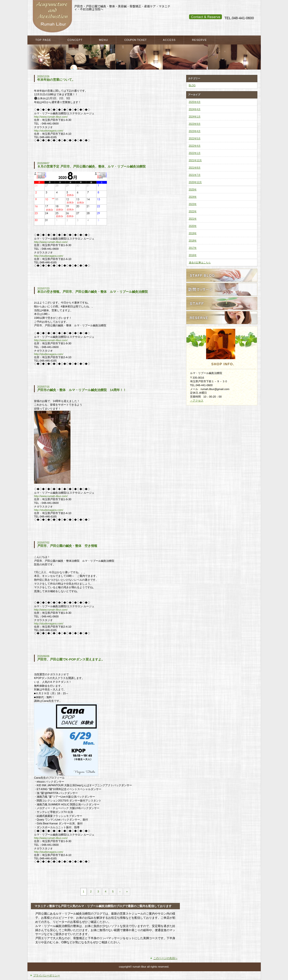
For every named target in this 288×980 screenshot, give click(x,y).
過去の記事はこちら (200, 263)
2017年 (193, 248)
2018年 (193, 241)
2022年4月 (195, 146)
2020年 (193, 226)
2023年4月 (195, 131)
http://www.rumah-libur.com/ (51, 117)
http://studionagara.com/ (49, 131)
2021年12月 (195, 160)
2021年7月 (195, 175)
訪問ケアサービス (222, 289)
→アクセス (197, 401)
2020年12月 (195, 182)
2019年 (193, 233)
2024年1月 (195, 117)
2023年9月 (195, 124)
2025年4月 (195, 102)
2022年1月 (195, 153)
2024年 (193, 197)
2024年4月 (195, 109)
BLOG (192, 85)
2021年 (193, 219)
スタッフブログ (222, 275)
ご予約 (222, 318)
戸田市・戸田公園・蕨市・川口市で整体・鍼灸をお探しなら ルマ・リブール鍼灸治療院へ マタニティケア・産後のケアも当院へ (52, 16)
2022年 (193, 211)
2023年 (193, 204)
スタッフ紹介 (222, 303)
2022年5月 (195, 138)
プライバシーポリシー (47, 975)
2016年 (193, 255)
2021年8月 (195, 168)
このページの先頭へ (165, 958)
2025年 (193, 190)
